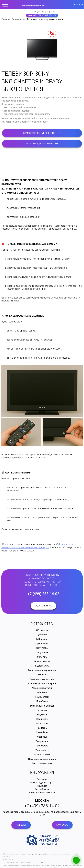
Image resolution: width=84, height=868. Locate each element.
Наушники (42, 710)
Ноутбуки (42, 715)
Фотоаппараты (42, 755)
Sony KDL (42, 657)
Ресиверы (42, 728)
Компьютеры (42, 697)
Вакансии (42, 779)
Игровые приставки (42, 688)
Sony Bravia (42, 652)
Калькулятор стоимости (42, 792)
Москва (42, 801)
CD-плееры (42, 630)
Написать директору (40, 782)
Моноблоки (42, 701)
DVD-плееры (42, 639)
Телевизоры (19, 19)
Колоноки (42, 692)
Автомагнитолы (42, 661)
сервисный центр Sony (31, 854)
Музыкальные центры (42, 706)
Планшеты (42, 719)
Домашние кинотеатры (42, 679)
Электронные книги (42, 763)
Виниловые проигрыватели (42, 670)
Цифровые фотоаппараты (42, 759)
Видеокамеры (42, 666)
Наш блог (42, 786)
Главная (6, 19)
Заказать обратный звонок (42, 15)
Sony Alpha (42, 648)
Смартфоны (42, 741)
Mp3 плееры (42, 644)
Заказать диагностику (42, 144)
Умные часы (42, 750)
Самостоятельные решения (42, 133)
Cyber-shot (42, 635)
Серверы (42, 737)
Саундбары (42, 732)
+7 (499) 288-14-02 (42, 12)
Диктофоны (42, 675)
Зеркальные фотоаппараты (42, 684)
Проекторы (42, 724)
